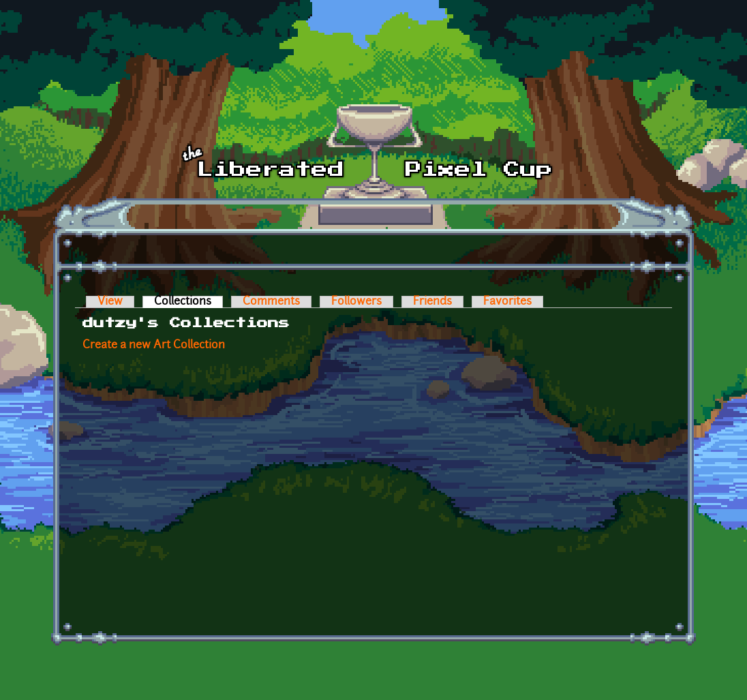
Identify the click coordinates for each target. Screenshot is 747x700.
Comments (271, 302)
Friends (432, 302)
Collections (188, 302)
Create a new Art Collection (154, 346)
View (110, 302)
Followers (356, 302)
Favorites (507, 302)
